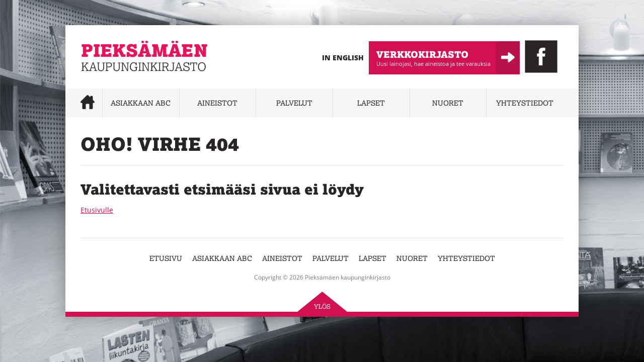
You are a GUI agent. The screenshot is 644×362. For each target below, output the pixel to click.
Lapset (371, 103)
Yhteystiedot (525, 103)
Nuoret (448, 103)
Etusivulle (97, 210)
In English (343, 58)
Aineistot (217, 103)
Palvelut (294, 103)
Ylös (322, 306)
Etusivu (166, 258)
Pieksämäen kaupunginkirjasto (132, 78)
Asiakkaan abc (141, 103)
